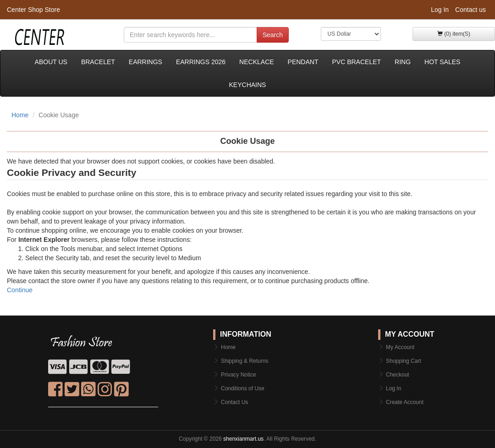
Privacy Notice (239, 375)
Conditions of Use (243, 388)
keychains (248, 85)
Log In (440, 10)
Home (20, 115)
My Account (400, 347)
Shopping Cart (404, 361)
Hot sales (442, 62)
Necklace (256, 62)
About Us (51, 62)
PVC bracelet (356, 62)
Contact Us (234, 402)
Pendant (303, 62)
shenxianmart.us (243, 439)
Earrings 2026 (201, 62)
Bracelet (98, 62)
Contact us (470, 10)
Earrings (146, 62)
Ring (403, 62)
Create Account (405, 402)
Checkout (398, 375)
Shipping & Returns (245, 361)
